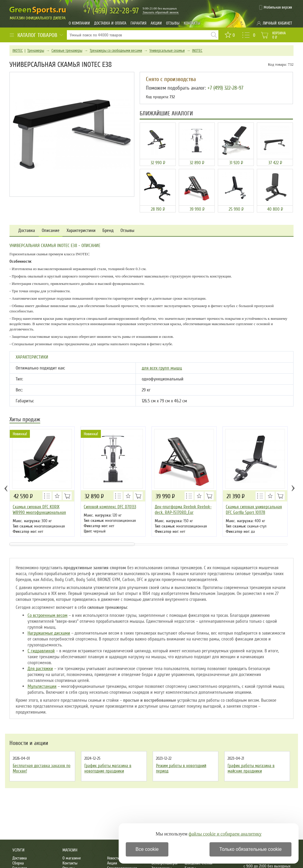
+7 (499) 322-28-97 (225, 88)
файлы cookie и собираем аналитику (225, 834)
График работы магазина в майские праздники (251, 768)
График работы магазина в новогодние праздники (108, 768)
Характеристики (81, 231)
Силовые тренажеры (67, 51)
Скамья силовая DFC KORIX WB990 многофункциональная (39, 510)
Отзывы (173, 23)
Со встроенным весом (47, 615)
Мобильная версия (278, 7)
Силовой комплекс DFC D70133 (110, 507)
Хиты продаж (25, 420)
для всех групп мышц (162, 368)
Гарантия (138, 23)
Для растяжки (40, 669)
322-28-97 (111, 11)
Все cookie (147, 849)
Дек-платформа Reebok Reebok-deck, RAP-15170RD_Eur (183, 510)
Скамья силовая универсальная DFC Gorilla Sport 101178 (254, 510)
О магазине (72, 858)
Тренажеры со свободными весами (116, 51)
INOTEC (18, 51)
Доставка (27, 231)
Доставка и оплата (110, 23)
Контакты (192, 23)
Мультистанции (42, 686)
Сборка (18, 863)
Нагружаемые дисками (49, 633)
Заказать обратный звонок (161, 12)
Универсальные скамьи (167, 51)
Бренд (108, 231)
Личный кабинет (277, 23)
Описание (51, 231)
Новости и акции (29, 743)
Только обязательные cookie (250, 849)
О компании (79, 23)
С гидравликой (41, 651)
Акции (156, 23)
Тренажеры (36, 51)
